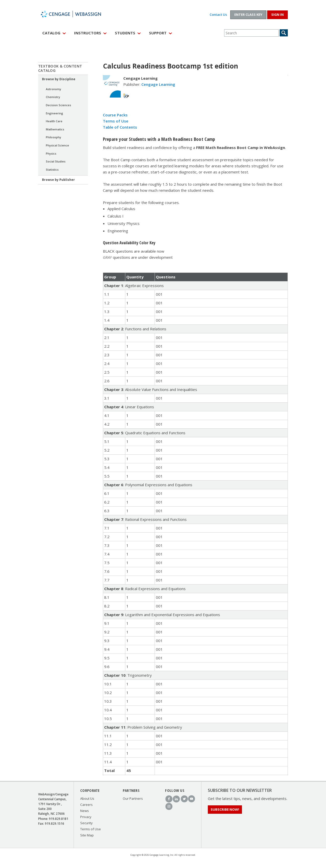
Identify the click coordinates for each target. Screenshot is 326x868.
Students (125, 33)
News (85, 811)
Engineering (55, 113)
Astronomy (53, 89)
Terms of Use (116, 121)
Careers (86, 805)
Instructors (88, 33)
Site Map (87, 835)
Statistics (52, 169)
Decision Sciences (58, 105)
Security (86, 823)
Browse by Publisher (58, 180)
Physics (51, 153)
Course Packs (115, 115)
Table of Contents (120, 127)
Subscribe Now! (225, 809)
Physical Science (57, 145)
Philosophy (53, 137)
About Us (87, 798)
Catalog (51, 33)
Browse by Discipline (59, 79)
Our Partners (133, 798)
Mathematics (55, 129)
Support (158, 33)
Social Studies (56, 161)
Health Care (54, 121)
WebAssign (76, 14)
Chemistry (53, 97)
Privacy (86, 817)
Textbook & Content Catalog (60, 68)
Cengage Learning (158, 84)
